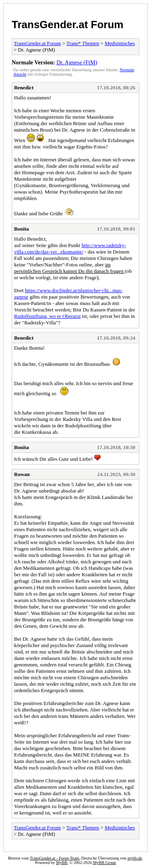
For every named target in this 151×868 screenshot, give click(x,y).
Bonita (22, 229)
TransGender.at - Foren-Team (55, 858)
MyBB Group (104, 863)
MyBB (62, 863)
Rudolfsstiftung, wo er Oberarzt (47, 316)
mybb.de (134, 858)
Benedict (24, 88)
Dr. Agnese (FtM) (77, 62)
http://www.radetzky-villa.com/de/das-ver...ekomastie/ (70, 248)
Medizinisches (120, 43)
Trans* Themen (83, 43)
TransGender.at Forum (67, 25)
